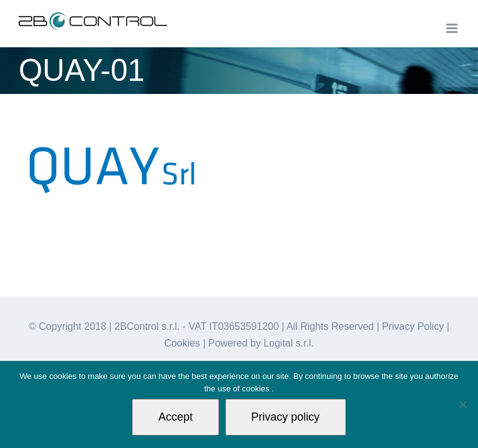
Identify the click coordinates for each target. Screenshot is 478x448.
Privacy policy (286, 417)
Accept (175, 417)
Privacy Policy (413, 326)
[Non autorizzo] (462, 404)
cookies (257, 389)
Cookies (182, 343)
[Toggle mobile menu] (453, 28)
